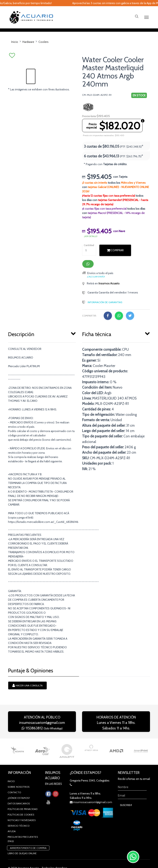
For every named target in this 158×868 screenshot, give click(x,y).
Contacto (14, 800)
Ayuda (12, 839)
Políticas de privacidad (23, 817)
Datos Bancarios (19, 811)
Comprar (115, 258)
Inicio (15, 49)
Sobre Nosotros (19, 794)
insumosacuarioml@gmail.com (42, 730)
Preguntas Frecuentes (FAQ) (23, 847)
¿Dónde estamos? (19, 805)
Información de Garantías (105, 310)
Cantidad (89, 253)
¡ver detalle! (91, 244)
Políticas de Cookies (21, 822)
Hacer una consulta (27, 693)
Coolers (44, 49)
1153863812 (42, 736)
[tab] (42, 341)
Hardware (28, 49)
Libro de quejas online (22, 861)
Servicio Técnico (19, 833)
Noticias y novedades (22, 828)
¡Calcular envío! (96, 284)
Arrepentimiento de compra (28, 856)
